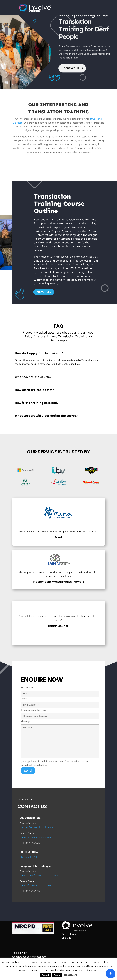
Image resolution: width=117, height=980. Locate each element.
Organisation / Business (60, 713)
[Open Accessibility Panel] (111, 974)
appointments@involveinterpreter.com (39, 875)
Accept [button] (45, 975)
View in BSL (44, 292)
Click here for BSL (29, 857)
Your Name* (60, 691)
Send (28, 771)
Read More (71, 975)
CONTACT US (71, 57)
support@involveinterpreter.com (36, 837)
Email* (60, 702)
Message (60, 739)
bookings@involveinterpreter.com (36, 827)
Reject (57, 975)
